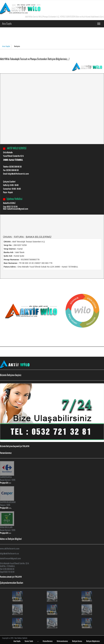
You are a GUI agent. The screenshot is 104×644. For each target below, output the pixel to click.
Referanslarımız (62, 641)
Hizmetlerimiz (48, 641)
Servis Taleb (29, 641)
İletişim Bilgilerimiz (93, 641)
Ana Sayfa (7, 24)
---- (38, 641)
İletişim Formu (77, 641)
